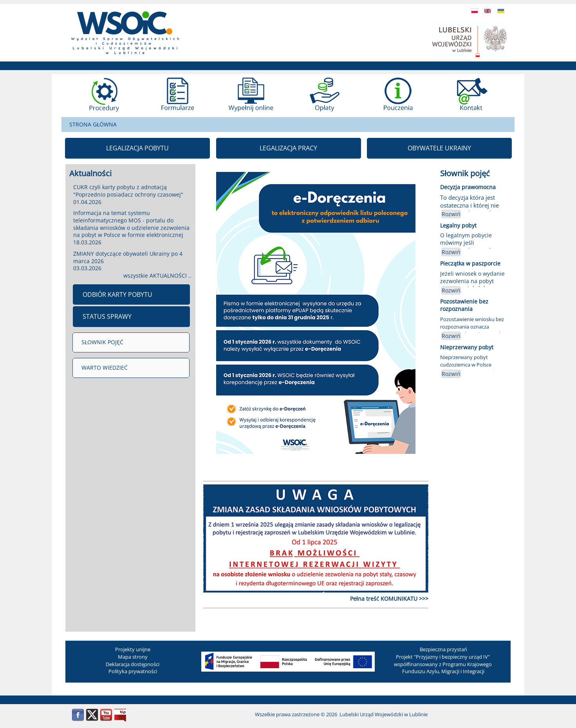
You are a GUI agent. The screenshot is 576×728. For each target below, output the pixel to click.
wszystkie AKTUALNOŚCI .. (157, 275)
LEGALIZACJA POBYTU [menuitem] (137, 148)
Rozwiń (451, 214)
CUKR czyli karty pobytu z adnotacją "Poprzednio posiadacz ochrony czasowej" (128, 191)
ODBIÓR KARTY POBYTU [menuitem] (117, 294)
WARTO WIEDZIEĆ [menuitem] (105, 368)
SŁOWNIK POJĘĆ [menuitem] (102, 342)
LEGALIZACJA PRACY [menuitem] (288, 148)
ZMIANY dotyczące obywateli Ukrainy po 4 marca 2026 (128, 257)
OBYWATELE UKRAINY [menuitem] (439, 148)
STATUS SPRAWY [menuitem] (107, 316)
